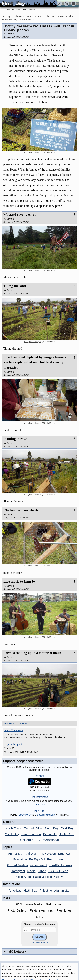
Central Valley (33, 828)
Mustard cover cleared (20, 215)
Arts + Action (47, 854)
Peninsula (50, 834)
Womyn (59, 877)
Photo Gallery (17, 910)
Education (20, 859)
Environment (56, 859)
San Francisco (31, 834)
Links (39, 917)
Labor (42, 871)
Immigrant (18, 871)
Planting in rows (15, 439)
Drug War (64, 854)
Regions (9, 822)
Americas (15, 891)
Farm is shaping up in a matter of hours (32, 653)
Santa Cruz (66, 834)
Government (39, 865)
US (38, 840)
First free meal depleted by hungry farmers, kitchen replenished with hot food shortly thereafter (35, 362)
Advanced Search (39, 943)
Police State (23, 877)
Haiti (27, 891)
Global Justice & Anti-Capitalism (59, 16)
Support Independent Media (23, 761)
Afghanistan (62, 891)
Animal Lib (15, 854)
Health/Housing (61, 865)
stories (25, 815)
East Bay (6, 16)
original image (33, 152)
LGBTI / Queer (58, 871)
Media (31, 871)
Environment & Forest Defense (27, 16)
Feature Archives (41, 910)
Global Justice (18, 865)
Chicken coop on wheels (21, 510)
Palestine (46, 891)
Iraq (35, 891)
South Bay (12, 834)
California (27, 840)
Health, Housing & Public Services (18, 20)
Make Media (34, 904)
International (50, 840)
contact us (39, 804)
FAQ (19, 904)
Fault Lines (64, 910)
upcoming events (46, 815)
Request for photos (14, 744)
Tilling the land (15, 286)
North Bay (52, 828)
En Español (37, 859)
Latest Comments (13, 730)
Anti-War (30, 854)
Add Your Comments (15, 724)
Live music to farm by (19, 581)
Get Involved (55, 904)
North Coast (14, 828)
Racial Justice (42, 877)
